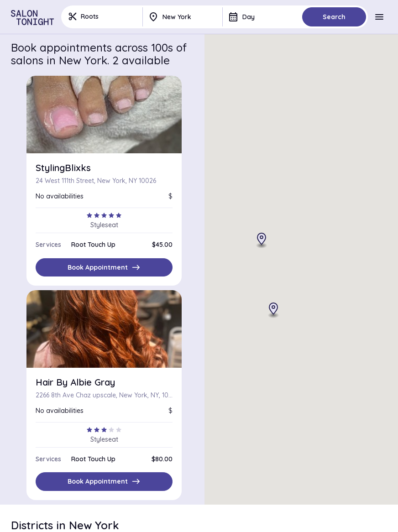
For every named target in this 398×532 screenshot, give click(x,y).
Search (334, 17)
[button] (273, 311)
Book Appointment (104, 267)
